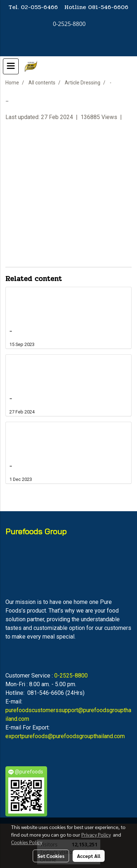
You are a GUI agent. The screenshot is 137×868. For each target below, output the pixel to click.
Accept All (89, 856)
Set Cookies (51, 856)
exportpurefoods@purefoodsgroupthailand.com (65, 736)
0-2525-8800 (71, 676)
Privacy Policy (96, 834)
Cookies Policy (27, 842)
